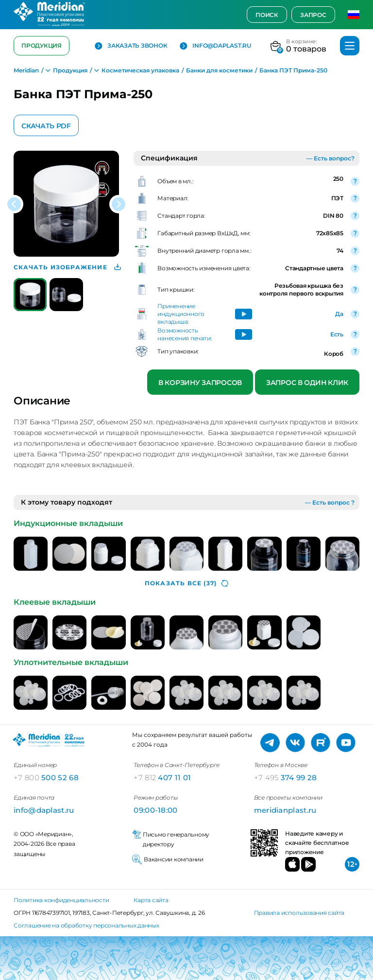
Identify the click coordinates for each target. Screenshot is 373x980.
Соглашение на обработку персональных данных (86, 925)
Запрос (313, 15)
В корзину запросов (200, 383)
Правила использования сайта (299, 913)
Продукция (42, 45)
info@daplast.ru (215, 46)
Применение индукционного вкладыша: (181, 314)
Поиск (267, 15)
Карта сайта (151, 900)
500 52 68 (46, 778)
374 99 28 (286, 778)
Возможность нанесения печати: (185, 334)
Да (339, 314)
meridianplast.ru (285, 810)
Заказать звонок (131, 46)
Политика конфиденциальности (61, 900)
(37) (186, 583)
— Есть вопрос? (331, 158)
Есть (337, 334)
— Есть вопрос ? (330, 502)
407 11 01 (162, 778)
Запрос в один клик (307, 383)
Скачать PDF (46, 126)
